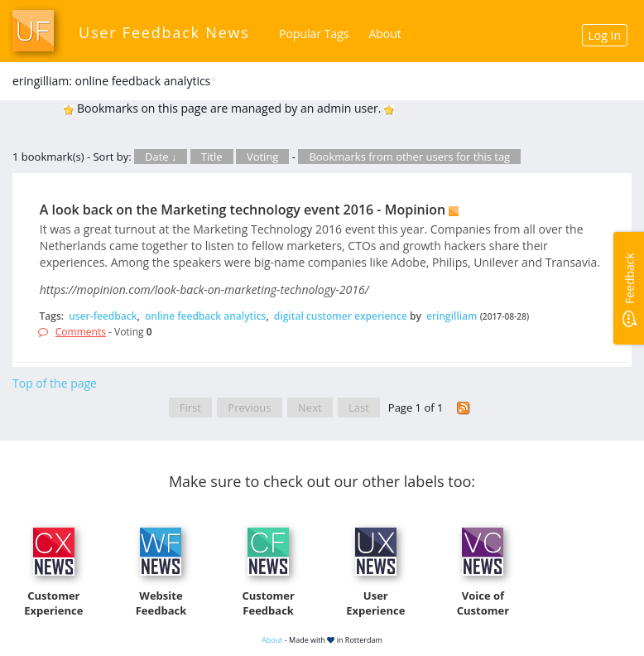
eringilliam (452, 316)
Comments (81, 332)
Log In (605, 35)
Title (212, 157)
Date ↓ (161, 157)
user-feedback (103, 316)
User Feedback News (164, 32)
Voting (263, 157)
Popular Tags (314, 34)
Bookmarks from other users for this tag (409, 157)
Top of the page (55, 383)
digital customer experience (341, 316)
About (384, 34)
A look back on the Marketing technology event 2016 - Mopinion (243, 210)
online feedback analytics (206, 316)
